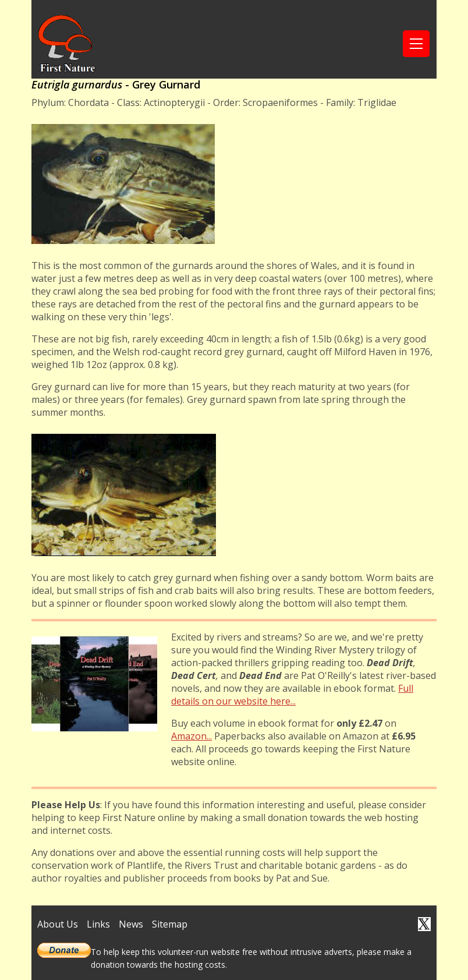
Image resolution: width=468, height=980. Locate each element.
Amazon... (192, 736)
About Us (58, 924)
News (131, 924)
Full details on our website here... (292, 695)
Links (98, 924)
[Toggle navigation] (416, 44)
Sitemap (170, 924)
